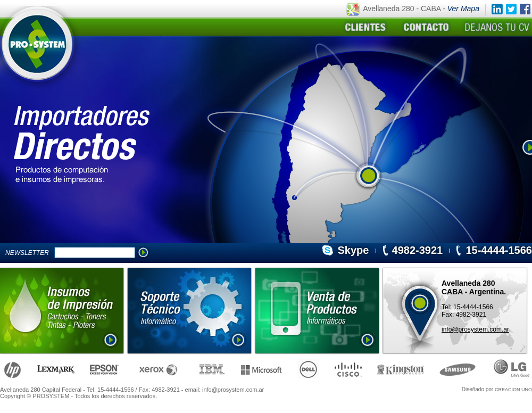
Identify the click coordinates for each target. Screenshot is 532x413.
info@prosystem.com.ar (475, 329)
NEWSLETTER (29, 253)
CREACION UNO (513, 390)
